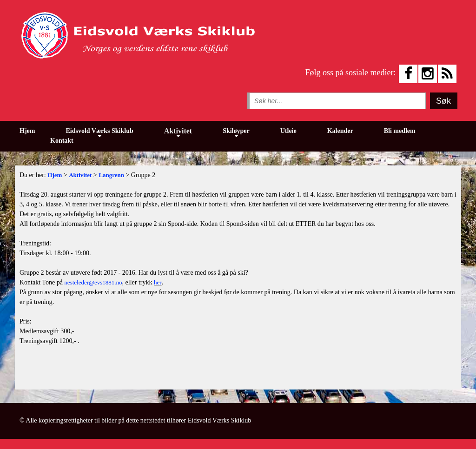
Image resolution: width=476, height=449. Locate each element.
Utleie (288, 131)
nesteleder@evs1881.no (93, 282)
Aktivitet (178, 131)
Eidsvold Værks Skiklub (99, 131)
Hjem (27, 131)
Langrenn (111, 175)
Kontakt (62, 141)
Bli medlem (400, 131)
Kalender (340, 131)
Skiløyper (236, 131)
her (158, 282)
